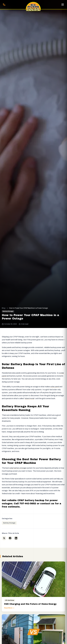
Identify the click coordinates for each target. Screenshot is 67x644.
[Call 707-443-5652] (4, 5)
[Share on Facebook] (10, 538)
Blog (4, 308)
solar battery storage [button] (18, 468)
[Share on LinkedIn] (16, 538)
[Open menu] (63, 5)
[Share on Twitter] (4, 538)
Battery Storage (9, 523)
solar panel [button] (55, 387)
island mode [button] (30, 398)
